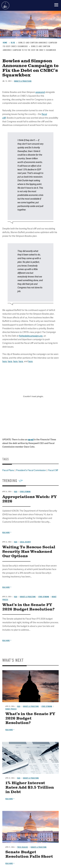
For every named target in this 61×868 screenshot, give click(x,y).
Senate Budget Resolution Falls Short (29, 854)
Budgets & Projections (28, 597)
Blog (16, 597)
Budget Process (11, 709)
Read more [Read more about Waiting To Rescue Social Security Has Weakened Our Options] (6, 587)
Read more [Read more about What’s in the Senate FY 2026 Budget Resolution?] (6, 641)
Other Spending (44, 597)
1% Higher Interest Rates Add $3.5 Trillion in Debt (30, 788)
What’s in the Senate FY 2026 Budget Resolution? (28, 607)
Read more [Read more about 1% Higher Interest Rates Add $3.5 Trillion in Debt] (9, 799)
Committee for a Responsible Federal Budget (5, 5)
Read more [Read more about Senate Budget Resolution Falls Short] (9, 863)
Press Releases (23, 847)
